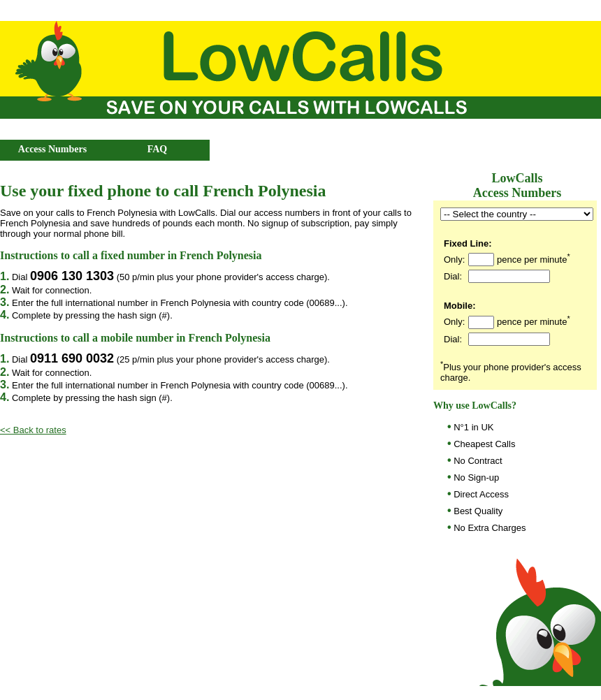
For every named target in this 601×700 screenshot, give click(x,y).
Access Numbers (52, 149)
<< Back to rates (33, 430)
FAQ (158, 149)
